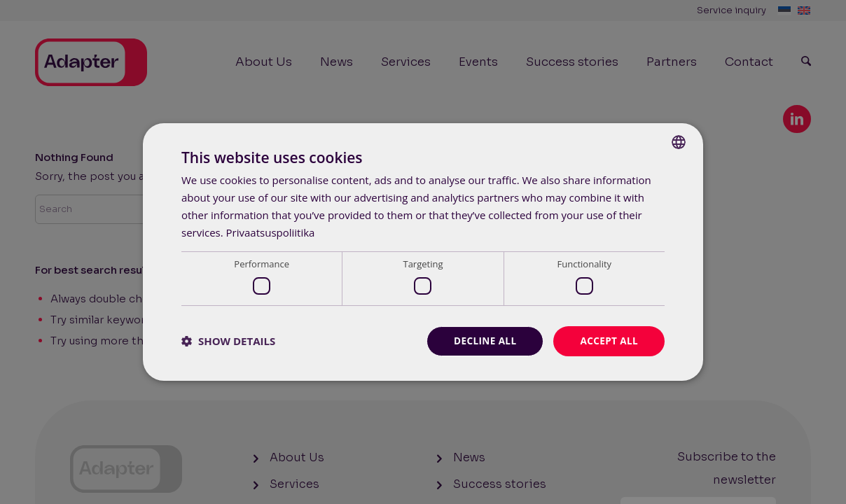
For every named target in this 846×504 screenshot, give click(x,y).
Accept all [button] (608, 341)
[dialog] (423, 252)
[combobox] (679, 141)
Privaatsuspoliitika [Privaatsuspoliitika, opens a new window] (271, 232)
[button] (228, 341)
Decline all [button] (482, 341)
